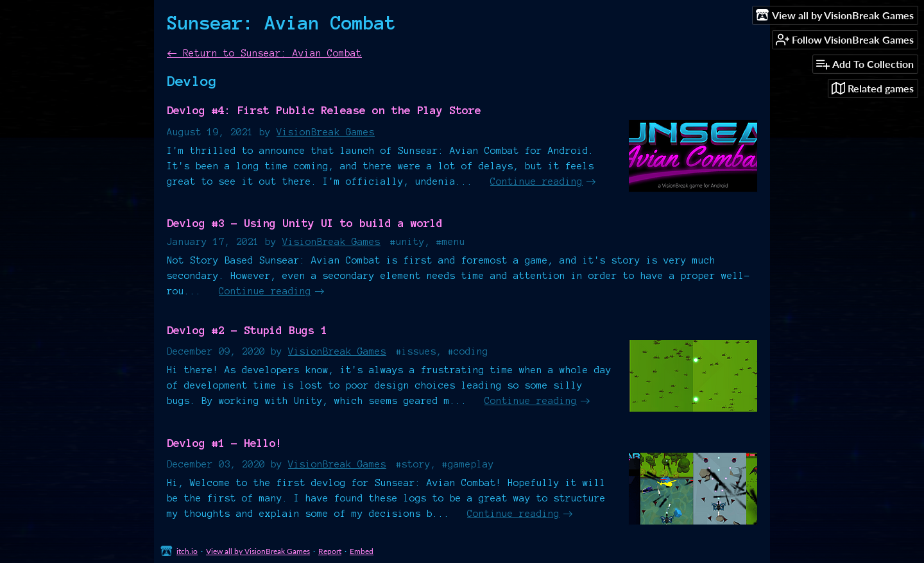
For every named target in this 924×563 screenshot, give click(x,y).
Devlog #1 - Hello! (225, 443)
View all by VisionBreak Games (258, 551)
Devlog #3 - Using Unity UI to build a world (305, 223)
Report (330, 551)
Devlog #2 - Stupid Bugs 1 (247, 330)
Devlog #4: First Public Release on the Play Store (324, 110)
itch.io (187, 551)
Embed (362, 551)
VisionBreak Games (326, 132)
